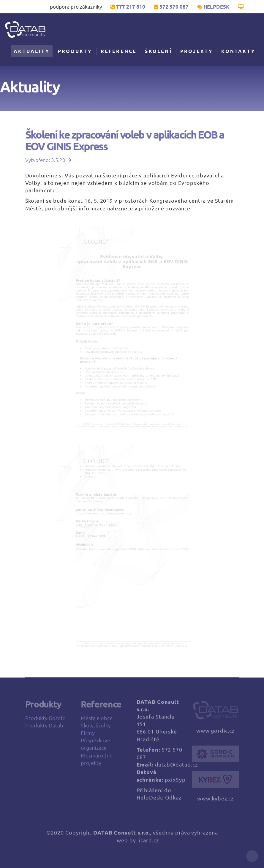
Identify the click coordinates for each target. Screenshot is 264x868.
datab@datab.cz (176, 767)
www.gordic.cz (215, 734)
